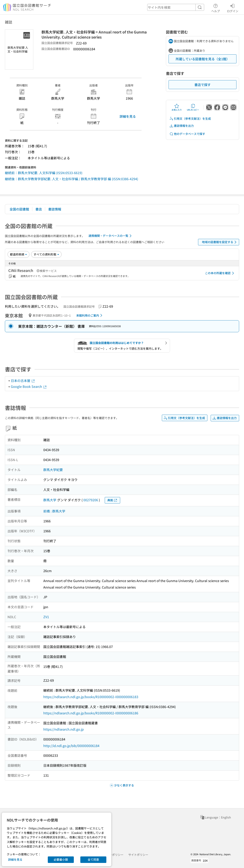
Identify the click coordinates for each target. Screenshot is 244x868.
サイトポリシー (138, 855)
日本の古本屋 (23, 381)
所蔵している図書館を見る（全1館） (203, 59)
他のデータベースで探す (187, 134)
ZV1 (46, 617)
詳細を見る (128, 116)
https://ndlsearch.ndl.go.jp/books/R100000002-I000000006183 (91, 697)
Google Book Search (29, 386)
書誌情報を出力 (182, 126)
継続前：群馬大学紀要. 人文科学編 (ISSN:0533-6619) (44, 173)
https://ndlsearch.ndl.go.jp (64, 729)
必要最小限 (61, 859)
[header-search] (176, 7)
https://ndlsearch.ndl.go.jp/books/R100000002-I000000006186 (91, 713)
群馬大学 (50, 500)
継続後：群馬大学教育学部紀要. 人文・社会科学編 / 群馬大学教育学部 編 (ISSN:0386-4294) (71, 179)
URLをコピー (193, 107)
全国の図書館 (19, 209)
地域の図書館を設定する (220, 242)
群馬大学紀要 (53, 470)
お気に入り (177, 107)
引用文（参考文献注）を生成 (190, 119)
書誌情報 (55, 209)
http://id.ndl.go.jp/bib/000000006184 (71, 746)
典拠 (112, 500)
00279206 (91, 500)
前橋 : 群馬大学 (54, 511)
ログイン (233, 8)
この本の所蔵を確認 (220, 273)
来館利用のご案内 (90, 315)
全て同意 (93, 859)
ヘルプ (216, 8)
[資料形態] (46, 254)
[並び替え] (19, 254)
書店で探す (203, 85)
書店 (39, 209)
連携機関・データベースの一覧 (111, 236)
